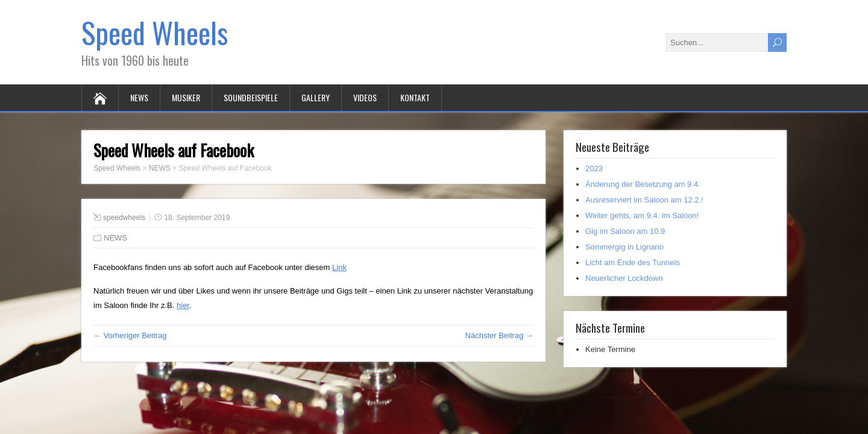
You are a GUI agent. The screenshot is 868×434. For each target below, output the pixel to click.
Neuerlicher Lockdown (624, 278)
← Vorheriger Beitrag (130, 335)
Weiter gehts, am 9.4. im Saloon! (642, 215)
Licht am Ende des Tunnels (633, 263)
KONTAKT (415, 97)
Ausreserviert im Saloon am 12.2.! (644, 200)
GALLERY (316, 97)
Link (339, 267)
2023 (594, 168)
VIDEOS (365, 97)
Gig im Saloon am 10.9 (625, 231)
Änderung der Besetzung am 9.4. (643, 184)
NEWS (139, 97)
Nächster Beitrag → (499, 335)
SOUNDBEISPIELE (251, 97)
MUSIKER (186, 97)
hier (183, 305)
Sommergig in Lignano (624, 247)
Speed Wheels (155, 32)
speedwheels (124, 218)
